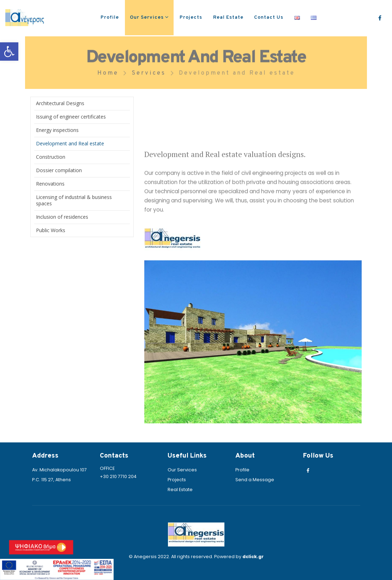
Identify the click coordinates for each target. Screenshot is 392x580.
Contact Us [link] (269, 17)
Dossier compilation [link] (59, 170)
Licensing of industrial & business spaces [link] (74, 200)
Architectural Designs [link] (60, 103)
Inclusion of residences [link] (62, 217)
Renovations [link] (50, 184)
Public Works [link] (51, 230)
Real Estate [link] (228, 17)
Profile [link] (110, 17)
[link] (9, 52)
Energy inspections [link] (57, 130)
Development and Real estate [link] (70, 143)
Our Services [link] (147, 17)
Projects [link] (191, 17)
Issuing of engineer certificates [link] (71, 117)
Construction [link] (51, 157)
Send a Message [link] (255, 480)
